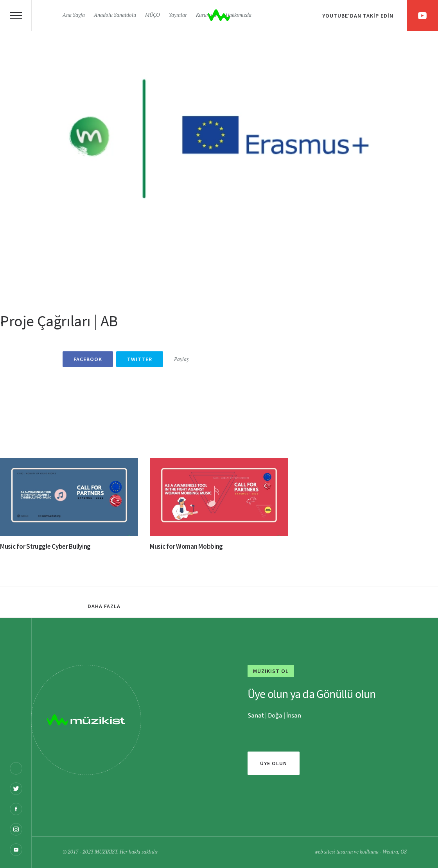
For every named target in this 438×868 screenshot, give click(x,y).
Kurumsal (206, 15)
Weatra (390, 852)
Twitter (140, 359)
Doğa (275, 715)
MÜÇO (152, 15)
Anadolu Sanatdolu (115, 15)
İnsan (293, 715)
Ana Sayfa (74, 15)
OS (404, 852)
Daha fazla (104, 606)
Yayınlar (178, 15)
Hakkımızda (239, 15)
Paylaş (181, 360)
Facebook (88, 359)
